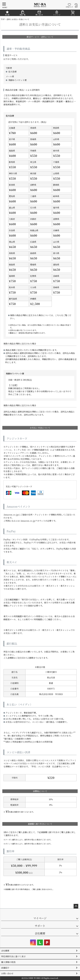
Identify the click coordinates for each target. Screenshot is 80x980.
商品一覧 (23, 13)
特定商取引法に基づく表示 (13, 956)
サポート (40, 926)
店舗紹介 (5, 968)
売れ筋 (7, 13)
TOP (3, 19)
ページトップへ (76, 906)
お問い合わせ (7, 973)
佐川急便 (13, 72)
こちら (58, 315)
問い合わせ (39, 13)
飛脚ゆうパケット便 (18, 80)
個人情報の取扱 (8, 962)
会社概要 (40, 933)
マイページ (57, 13)
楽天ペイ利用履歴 (34, 619)
